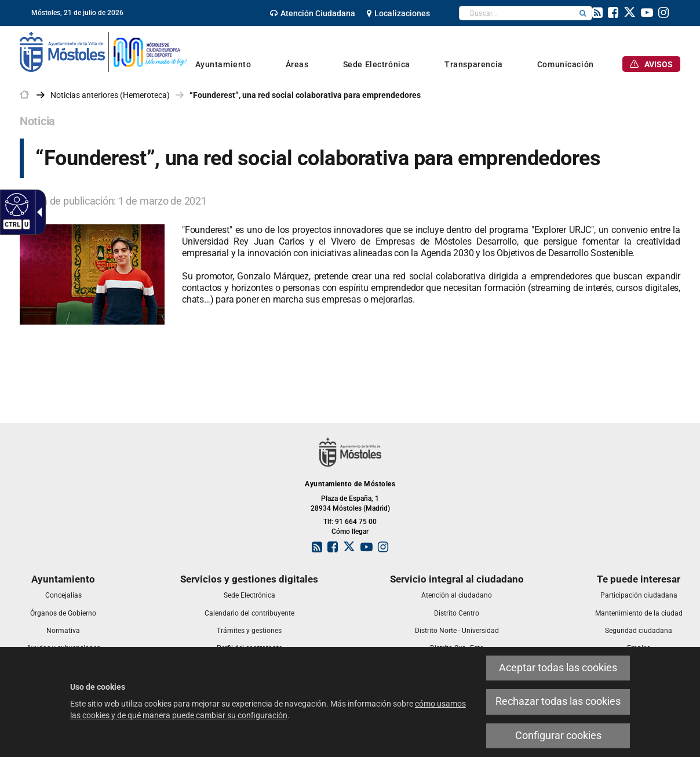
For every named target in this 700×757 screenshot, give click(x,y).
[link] (313, 13)
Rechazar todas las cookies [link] (558, 701)
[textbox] (517, 13)
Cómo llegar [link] (350, 532)
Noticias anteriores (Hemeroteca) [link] (110, 95)
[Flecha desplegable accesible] (37, 212)
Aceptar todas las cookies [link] (558, 668)
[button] (583, 13)
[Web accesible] (15, 204)
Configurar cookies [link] (558, 736)
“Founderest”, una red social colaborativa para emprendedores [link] (305, 95)
